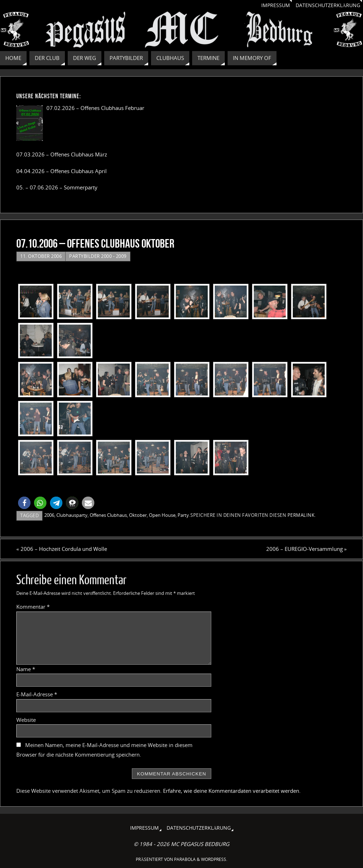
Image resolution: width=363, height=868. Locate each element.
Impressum (276, 5)
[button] (24, 503)
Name (26, 669)
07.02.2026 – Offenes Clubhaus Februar (95, 108)
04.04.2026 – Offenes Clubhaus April (62, 171)
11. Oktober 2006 (41, 256)
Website (26, 720)
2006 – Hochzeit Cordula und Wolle (62, 549)
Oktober (138, 515)
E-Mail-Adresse (37, 694)
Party (183, 515)
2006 (49, 515)
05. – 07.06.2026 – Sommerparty (57, 187)
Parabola (185, 859)
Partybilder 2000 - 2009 (98, 256)
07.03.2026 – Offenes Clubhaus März (62, 154)
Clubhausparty (72, 515)
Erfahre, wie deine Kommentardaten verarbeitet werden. (232, 791)
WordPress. (214, 859)
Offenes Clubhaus (108, 515)
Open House (162, 515)
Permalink (301, 515)
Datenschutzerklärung (328, 5)
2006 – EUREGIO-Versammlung (307, 549)
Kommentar (33, 607)
